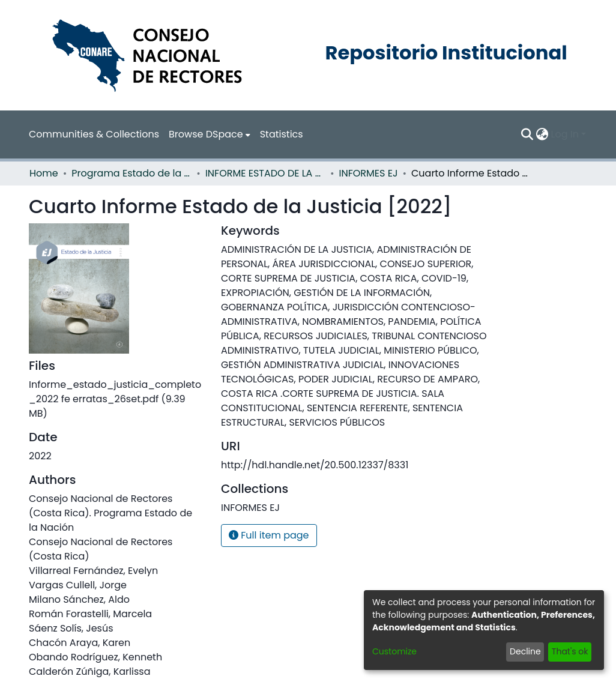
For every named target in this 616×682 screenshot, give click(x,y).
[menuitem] (210, 134)
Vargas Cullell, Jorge (78, 585)
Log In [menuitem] (565, 134)
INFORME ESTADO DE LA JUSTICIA (265, 173)
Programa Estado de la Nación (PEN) (131, 173)
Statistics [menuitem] (282, 134)
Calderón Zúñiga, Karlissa (89, 671)
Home (44, 173)
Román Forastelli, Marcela (90, 614)
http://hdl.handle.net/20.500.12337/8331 (315, 465)
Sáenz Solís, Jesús (71, 628)
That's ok (570, 651)
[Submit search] (527, 134)
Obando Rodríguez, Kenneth (95, 657)
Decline (525, 651)
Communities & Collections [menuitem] (94, 134)
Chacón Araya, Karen (80, 643)
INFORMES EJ (369, 173)
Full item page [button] (269, 535)
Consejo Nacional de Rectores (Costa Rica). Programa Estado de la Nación (110, 513)
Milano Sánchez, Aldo (79, 599)
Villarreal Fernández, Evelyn (93, 571)
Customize (394, 651)
